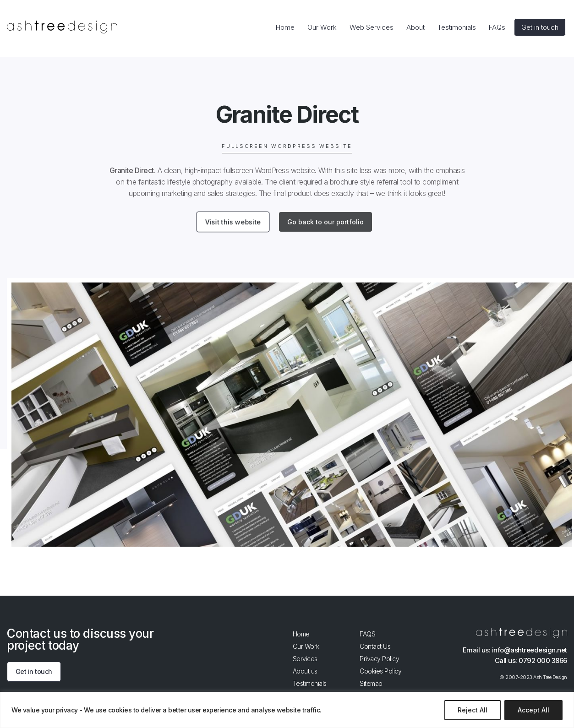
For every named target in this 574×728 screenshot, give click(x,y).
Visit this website (233, 222)
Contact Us (375, 646)
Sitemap (371, 683)
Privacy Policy (379, 659)
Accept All (533, 710)
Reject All (473, 710)
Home (301, 634)
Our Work (306, 646)
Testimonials (310, 683)
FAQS (367, 634)
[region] (287, 710)
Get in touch (34, 672)
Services (305, 659)
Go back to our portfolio (325, 222)
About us (305, 671)
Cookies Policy (380, 671)
